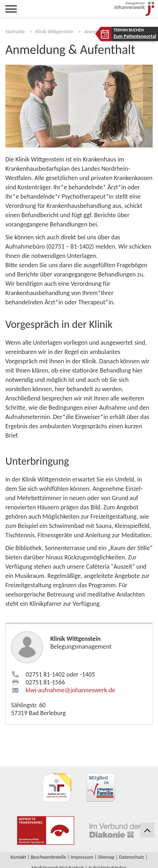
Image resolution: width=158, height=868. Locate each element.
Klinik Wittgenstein (55, 32)
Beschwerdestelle (48, 857)
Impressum (82, 857)
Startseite (15, 32)
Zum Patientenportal (135, 36)
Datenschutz (131, 857)
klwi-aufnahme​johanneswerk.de (70, 690)
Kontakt (19, 857)
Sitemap (106, 857)
